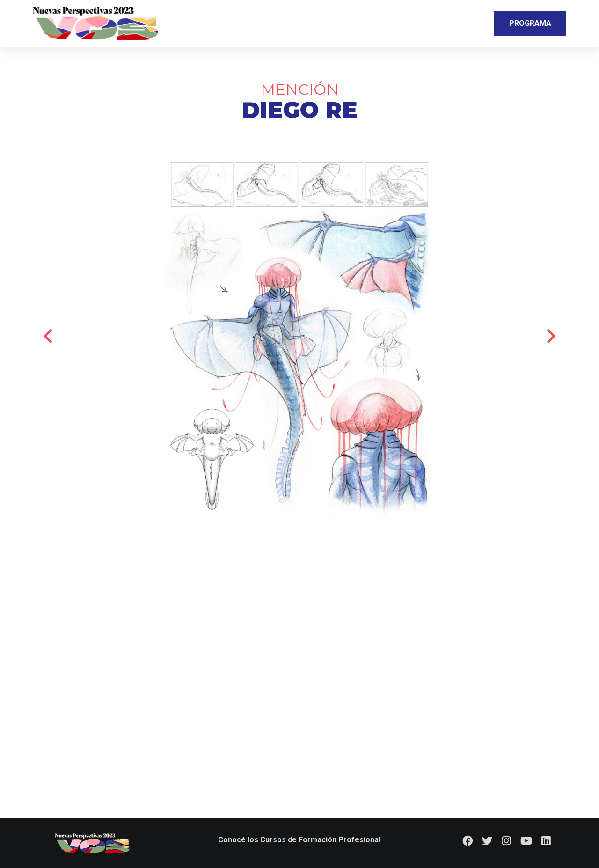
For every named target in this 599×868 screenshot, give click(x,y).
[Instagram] (506, 841)
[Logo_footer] (92, 843)
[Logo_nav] (95, 23)
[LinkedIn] (546, 841)
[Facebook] (468, 841)
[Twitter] (487, 841)
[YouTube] (526, 841)
